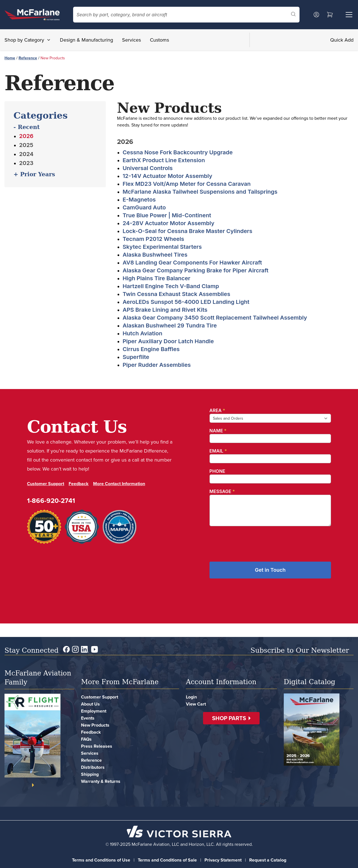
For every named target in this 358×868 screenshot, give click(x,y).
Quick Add (342, 40)
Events (88, 718)
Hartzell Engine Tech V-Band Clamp (171, 286)
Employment (94, 711)
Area (217, 410)
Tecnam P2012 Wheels (153, 239)
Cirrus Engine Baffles (151, 349)
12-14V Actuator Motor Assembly (167, 176)
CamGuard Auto (144, 207)
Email (218, 451)
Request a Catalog (268, 860)
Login (191, 697)
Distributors (93, 767)
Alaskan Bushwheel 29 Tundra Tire (170, 325)
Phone (217, 471)
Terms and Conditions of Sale (167, 860)
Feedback (79, 484)
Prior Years (37, 174)
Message (222, 491)
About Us (90, 704)
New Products (95, 725)
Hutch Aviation (142, 333)
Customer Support (46, 484)
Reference (28, 58)
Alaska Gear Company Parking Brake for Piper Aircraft (196, 270)
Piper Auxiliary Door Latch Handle (168, 341)
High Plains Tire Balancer (157, 278)
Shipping (90, 774)
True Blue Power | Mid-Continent (167, 215)
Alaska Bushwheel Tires (155, 255)
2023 (26, 163)
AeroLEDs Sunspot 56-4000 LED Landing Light (186, 302)
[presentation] (252, 542)
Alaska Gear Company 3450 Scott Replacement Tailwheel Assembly (215, 318)
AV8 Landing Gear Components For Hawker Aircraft (192, 263)
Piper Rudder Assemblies (157, 365)
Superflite (136, 357)
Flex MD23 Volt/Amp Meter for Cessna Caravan (187, 184)
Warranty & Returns (101, 781)
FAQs (86, 739)
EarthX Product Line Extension (164, 160)
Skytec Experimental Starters (162, 247)
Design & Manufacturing (86, 40)
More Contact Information (119, 484)
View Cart (196, 704)
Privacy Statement (223, 860)
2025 (26, 145)
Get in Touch (270, 570)
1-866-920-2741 (51, 500)
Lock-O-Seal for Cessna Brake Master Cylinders (187, 231)
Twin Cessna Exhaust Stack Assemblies (176, 294)
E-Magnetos (139, 200)
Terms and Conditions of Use (101, 860)
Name (218, 431)
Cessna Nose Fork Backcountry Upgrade (178, 152)
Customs (159, 40)
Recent (28, 127)
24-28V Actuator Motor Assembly (168, 223)
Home (10, 58)
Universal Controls (148, 168)
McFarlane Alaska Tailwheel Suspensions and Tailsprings (200, 192)
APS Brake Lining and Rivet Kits (165, 310)
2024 (26, 154)
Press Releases (97, 746)
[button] (231, 718)
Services (131, 40)
